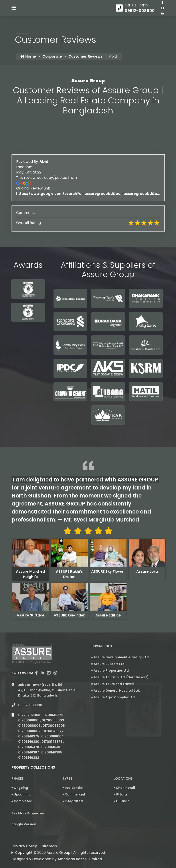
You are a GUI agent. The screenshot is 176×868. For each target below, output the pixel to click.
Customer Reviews (85, 58)
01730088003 (53, 708)
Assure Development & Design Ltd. (122, 659)
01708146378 (29, 734)
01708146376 (52, 729)
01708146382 (29, 745)
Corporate (52, 58)
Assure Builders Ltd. (110, 666)
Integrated (74, 788)
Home (28, 58)
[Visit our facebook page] (162, 6)
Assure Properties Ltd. (112, 673)
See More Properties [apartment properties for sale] (28, 801)
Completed (23, 788)
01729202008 (30, 702)
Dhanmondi (125, 775)
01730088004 (52, 724)
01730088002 (30, 718)
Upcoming (22, 782)
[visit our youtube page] (162, 11)
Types (67, 766)
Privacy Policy (24, 833)
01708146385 (52, 740)
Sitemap (49, 833)
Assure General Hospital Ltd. (117, 693)
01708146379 (53, 702)
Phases (18, 766)
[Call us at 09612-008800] (135, 11)
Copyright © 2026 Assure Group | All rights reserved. (60, 840)
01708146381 (52, 734)
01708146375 (29, 724)
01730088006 (30, 713)
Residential (74, 775)
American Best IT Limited (80, 846)
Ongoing (21, 775)
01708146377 (53, 718)
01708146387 (29, 740)
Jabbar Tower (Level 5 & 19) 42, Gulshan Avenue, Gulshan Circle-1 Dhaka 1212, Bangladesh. (48, 677)
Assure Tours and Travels (114, 686)
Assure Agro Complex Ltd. (115, 699)
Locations (123, 766)
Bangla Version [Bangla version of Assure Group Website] (24, 812)
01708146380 (29, 729)
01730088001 (29, 708)
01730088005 (54, 713)
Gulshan (123, 788)
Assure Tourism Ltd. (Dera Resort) (121, 679)
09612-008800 (30, 693)
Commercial (75, 782)
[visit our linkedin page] (162, 16)
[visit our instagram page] (55, 660)
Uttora (121, 782)
